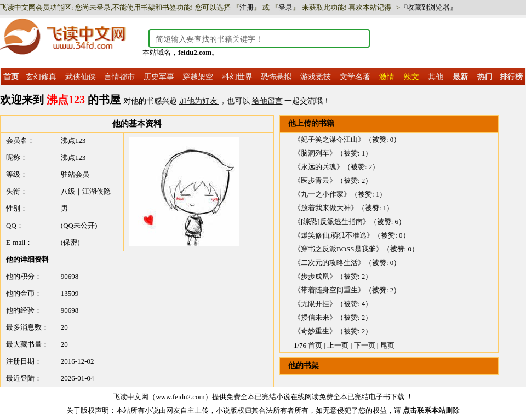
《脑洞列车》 (315, 153)
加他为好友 (199, 101)
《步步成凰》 (315, 276)
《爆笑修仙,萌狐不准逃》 (334, 235)
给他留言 (267, 101)
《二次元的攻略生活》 (329, 263)
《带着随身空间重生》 (329, 290)
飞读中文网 (131, 397)
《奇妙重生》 (315, 331)
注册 (247, 7)
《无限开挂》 (315, 304)
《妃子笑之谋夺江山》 (329, 139)
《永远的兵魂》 (319, 167)
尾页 (387, 345)
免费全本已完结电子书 (355, 397)
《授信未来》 (315, 317)
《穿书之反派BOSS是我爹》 (338, 249)
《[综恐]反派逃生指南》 (332, 221)
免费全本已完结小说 (258, 397)
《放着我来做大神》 (326, 208)
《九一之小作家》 (322, 194)
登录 (285, 7)
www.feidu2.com (180, 397)
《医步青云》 (315, 180)
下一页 (365, 345)
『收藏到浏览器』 (428, 7)
